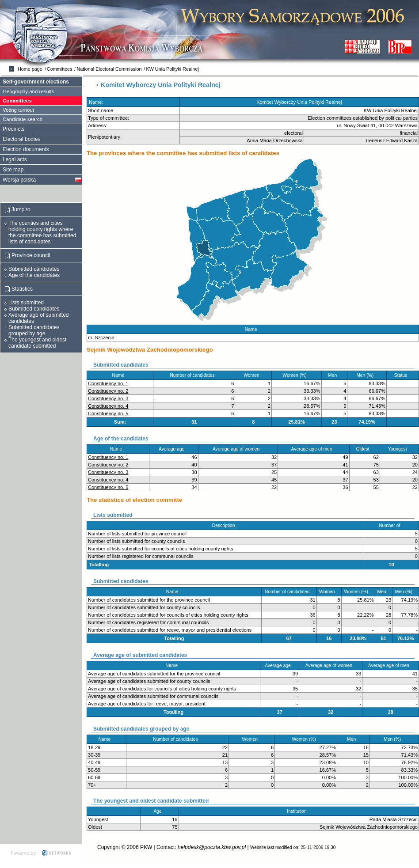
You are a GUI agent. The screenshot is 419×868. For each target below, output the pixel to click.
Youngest (399, 449)
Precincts (13, 129)
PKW (146, 847)
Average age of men (314, 449)
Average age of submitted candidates (39, 318)
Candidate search (23, 119)
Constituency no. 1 (108, 383)
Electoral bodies (21, 139)
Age (159, 811)
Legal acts (15, 159)
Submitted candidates (34, 269)
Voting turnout (18, 110)
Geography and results (29, 91)
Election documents (26, 149)
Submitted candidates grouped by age (34, 330)
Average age (173, 449)
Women (253, 375)
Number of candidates (194, 375)
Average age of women (238, 449)
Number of (391, 525)
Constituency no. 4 (108, 406)
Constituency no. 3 (108, 398)
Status (403, 375)
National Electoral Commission (109, 69)
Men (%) (367, 375)
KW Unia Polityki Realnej (172, 69)
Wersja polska (19, 180)
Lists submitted (26, 303)
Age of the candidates (34, 275)
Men (334, 375)
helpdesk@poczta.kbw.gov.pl (212, 847)
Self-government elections (36, 82)
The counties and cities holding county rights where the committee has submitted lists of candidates (42, 232)
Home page (30, 69)
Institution (299, 811)
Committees (60, 69)
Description (225, 525)
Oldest (364, 449)
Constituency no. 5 (108, 413)
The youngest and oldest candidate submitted (37, 343)
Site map (13, 170)
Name (253, 329)
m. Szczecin (101, 337)
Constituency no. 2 (108, 391)
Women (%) (296, 375)
